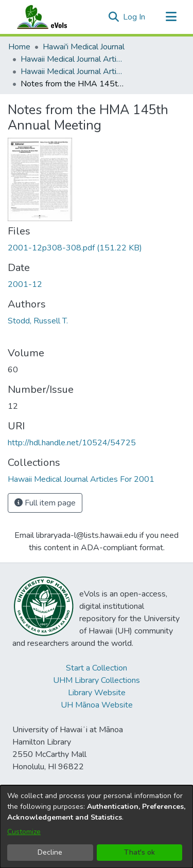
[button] (113, 17)
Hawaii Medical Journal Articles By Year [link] (72, 59)
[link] (75, 248)
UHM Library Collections (97, 680)
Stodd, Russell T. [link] (38, 321)
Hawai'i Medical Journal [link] (84, 47)
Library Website (97, 693)
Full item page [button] (45, 503)
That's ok (139, 852)
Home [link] (19, 47)
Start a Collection (97, 668)
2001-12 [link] (25, 284)
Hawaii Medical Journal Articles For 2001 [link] (72, 71)
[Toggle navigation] (171, 17)
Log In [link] (135, 17)
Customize (24, 832)
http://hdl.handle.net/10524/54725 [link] (72, 443)
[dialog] (97, 827)
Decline (50, 852)
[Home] (52, 17)
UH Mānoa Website (97, 705)
